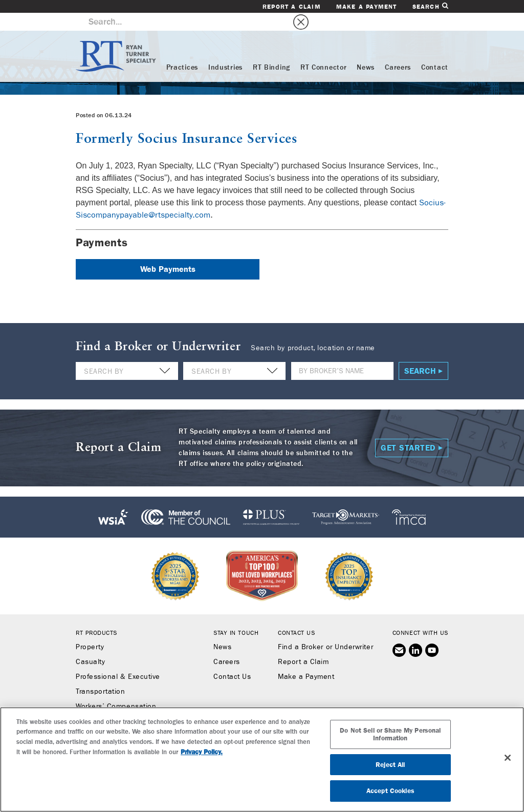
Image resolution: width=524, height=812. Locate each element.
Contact (435, 50)
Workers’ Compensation (116, 689)
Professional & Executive (118, 659)
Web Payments (168, 251)
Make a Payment (367, 7)
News (366, 50)
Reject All (390, 765)
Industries (225, 50)
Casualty (90, 644)
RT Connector (323, 50)
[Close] (508, 758)
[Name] (342, 353)
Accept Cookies (390, 791)
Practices (182, 50)
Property (90, 629)
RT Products (96, 615)
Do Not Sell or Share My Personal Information (390, 734)
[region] (262, 760)
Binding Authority (104, 703)
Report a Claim (292, 7)
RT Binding (271, 50)
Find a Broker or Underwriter (325, 629)
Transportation (101, 674)
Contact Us (232, 659)
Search (430, 6)
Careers (398, 50)
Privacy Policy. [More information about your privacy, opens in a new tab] (202, 752)
